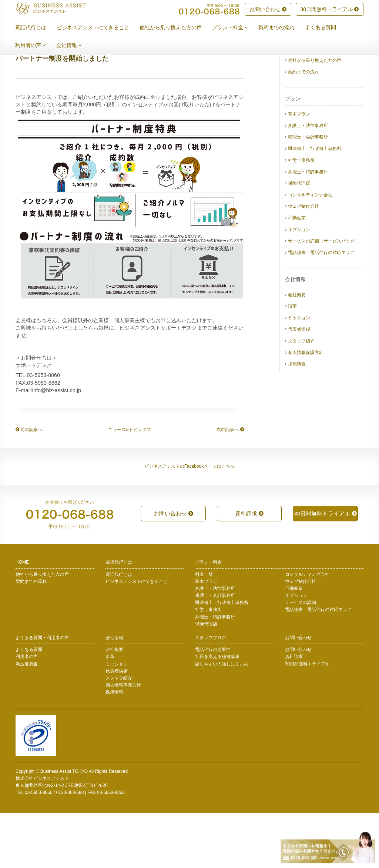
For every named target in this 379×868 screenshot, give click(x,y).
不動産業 (297, 273)
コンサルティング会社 (310, 250)
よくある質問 (326, 28)
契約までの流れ (282, 28)
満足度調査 (27, 719)
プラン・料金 (236, 28)
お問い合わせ (268, 10)
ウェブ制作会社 (303, 261)
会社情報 (75, 46)
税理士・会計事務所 (308, 192)
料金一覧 (204, 629)
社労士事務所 (301, 215)
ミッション (299, 373)
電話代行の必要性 (213, 704)
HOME (22, 617)
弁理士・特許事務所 (308, 227)
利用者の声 (36, 46)
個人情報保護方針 (306, 407)
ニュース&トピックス (130, 484)
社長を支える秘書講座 (217, 711)
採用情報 (297, 419)
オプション (299, 284)
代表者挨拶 (299, 384)
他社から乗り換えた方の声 (176, 28)
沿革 (292, 361)
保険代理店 (299, 238)
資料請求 (249, 568)
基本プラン (299, 169)
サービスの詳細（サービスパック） (323, 296)
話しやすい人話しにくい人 (222, 719)
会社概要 (297, 350)
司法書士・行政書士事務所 (315, 203)
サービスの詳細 (301, 657)
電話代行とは (36, 28)
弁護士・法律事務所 (308, 180)
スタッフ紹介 (301, 396)
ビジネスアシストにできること (98, 28)
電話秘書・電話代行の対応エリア (321, 307)
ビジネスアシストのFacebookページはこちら (190, 521)
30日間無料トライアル (330, 10)
